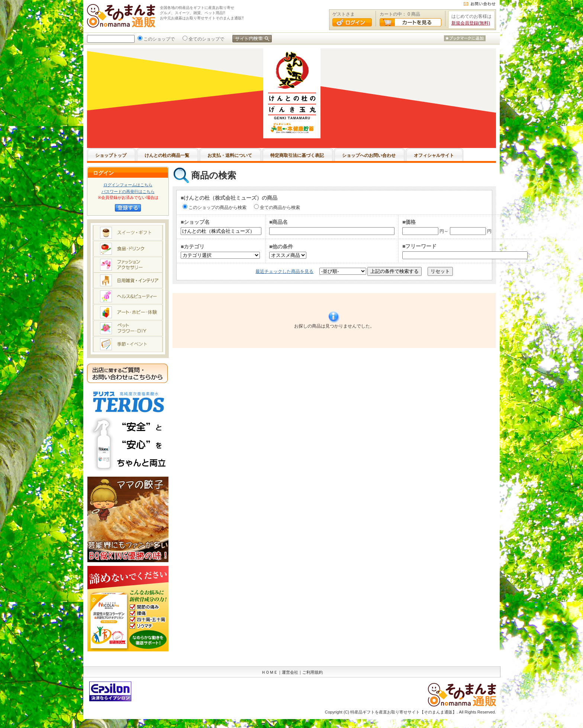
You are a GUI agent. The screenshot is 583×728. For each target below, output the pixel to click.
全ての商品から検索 (279, 207)
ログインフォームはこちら (128, 185)
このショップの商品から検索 (217, 207)
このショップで (158, 39)
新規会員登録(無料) (471, 23)
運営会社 (290, 672)
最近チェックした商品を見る (284, 271)
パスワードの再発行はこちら (128, 191)
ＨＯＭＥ (270, 672)
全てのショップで (206, 39)
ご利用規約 (313, 672)
